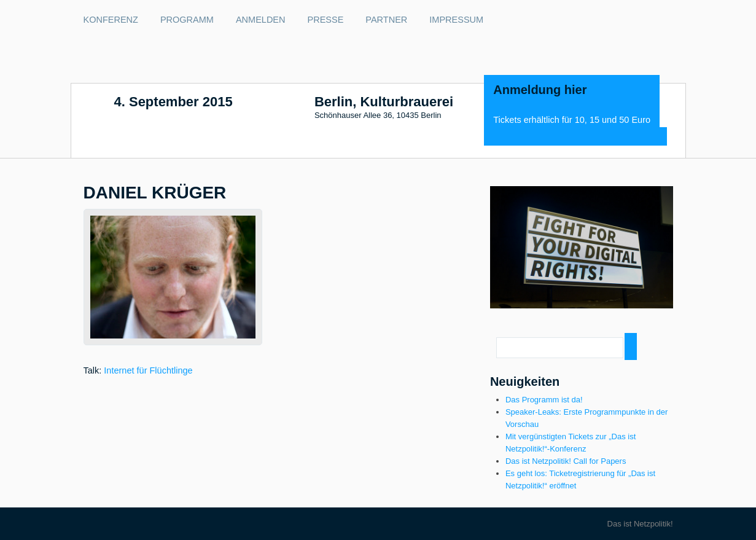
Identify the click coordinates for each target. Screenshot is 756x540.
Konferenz (111, 20)
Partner (386, 20)
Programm (187, 20)
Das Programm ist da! (544, 400)
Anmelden (261, 20)
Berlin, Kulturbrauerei (384, 102)
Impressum (456, 20)
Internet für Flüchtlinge (148, 370)
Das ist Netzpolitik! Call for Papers (566, 461)
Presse (326, 20)
